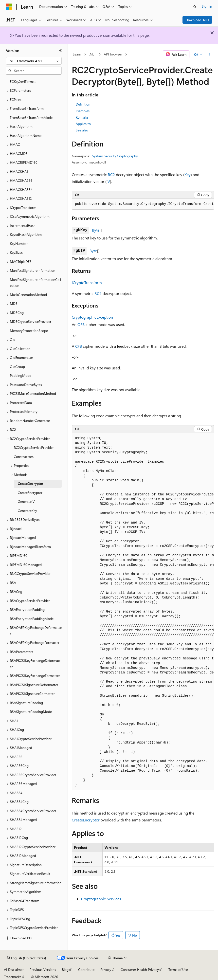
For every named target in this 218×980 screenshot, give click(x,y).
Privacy (106, 970)
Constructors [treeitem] (24, 457)
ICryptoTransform (87, 282)
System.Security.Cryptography (115, 156)
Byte (96, 230)
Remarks (82, 117)
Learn (77, 54)
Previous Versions (43, 970)
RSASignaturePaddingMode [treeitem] (31, 712)
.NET (92, 54)
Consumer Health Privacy (140, 970)
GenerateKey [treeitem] (27, 511)
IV (108, 181)
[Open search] (195, 7)
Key (188, 174)
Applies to (83, 124)
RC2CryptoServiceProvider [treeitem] (34, 447)
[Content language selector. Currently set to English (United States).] (27, 958)
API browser (113, 54)
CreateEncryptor (86, 820)
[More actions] (210, 54)
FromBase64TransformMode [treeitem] (31, 118)
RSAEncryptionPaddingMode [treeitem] (32, 619)
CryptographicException (92, 317)
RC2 (111, 174)
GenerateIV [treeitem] (26, 501)
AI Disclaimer (14, 970)
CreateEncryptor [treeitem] (30, 493)
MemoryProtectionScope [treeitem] (29, 331)
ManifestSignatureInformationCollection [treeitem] (35, 283)
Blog (65, 970)
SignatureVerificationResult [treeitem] (30, 874)
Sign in (207, 6)
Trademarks (13, 977)
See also (82, 130)
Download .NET (197, 20)
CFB (79, 346)
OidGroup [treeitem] (17, 367)
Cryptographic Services (101, 899)
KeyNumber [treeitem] (19, 244)
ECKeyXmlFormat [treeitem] (23, 82)
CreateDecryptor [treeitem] (30, 483)
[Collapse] (60, 51)
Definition (83, 104)
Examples (83, 111)
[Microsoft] (9, 7)
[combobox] (34, 61)
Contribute (86, 970)
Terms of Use (178, 970)
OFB (81, 324)
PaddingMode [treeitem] (20, 375)
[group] (143, 204)
